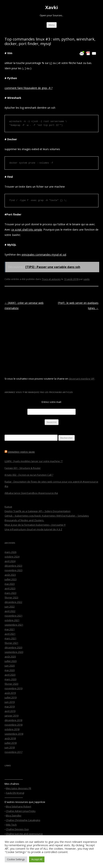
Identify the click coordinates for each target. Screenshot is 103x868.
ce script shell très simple (27, 230)
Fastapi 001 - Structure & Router (23, 468)
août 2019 (10, 693)
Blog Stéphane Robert (19, 806)
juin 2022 (10, 607)
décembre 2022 (13, 602)
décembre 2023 (13, 566)
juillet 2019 (11, 697)
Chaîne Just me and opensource (24, 834)
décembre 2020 (13, 647)
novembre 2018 (13, 725)
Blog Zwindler (14, 816)
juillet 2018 (11, 743)
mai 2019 (10, 707)
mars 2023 (10, 593)
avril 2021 (10, 634)
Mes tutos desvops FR (19, 788)
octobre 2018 (12, 729)
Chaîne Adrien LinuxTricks (21, 811)
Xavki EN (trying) (15, 793)
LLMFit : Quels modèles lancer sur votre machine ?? (34, 461)
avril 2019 (10, 711)
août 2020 (10, 657)
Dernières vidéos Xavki (21, 452)
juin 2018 (10, 747)
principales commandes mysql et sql (44, 255)
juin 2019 (10, 702)
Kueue (8, 507)
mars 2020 (10, 679)
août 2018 (10, 738)
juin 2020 (10, 666)
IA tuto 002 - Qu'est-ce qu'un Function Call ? (29, 475)
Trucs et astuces (51, 279)
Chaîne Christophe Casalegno (23, 820)
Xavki (52, 7)
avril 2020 (10, 675)
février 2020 (11, 684)
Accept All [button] (37, 859)
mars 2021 (10, 638)
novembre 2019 (13, 688)
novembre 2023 (13, 570)
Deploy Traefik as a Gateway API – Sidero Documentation (38, 511)
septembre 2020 (14, 652)
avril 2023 (10, 588)
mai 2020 (10, 670)
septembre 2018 (14, 734)
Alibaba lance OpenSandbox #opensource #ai (31, 493)
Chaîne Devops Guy (17, 829)
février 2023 (11, 597)
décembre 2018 (13, 720)
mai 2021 (10, 629)
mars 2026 (10, 552)
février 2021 (11, 643)
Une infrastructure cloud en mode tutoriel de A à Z (33, 529)
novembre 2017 (13, 752)
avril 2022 (10, 611)
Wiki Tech (11, 825)
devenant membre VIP (82, 379)
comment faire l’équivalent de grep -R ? (29, 88)
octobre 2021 (12, 620)
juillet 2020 (11, 661)
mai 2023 (10, 584)
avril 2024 (10, 561)
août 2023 (10, 575)
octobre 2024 (12, 557)
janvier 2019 (11, 716)
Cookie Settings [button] (16, 859)
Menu (52, 25)
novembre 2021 (13, 616)
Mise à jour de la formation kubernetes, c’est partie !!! (35, 525)
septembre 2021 (14, 625)
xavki (86, 279)
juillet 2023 (11, 579)
